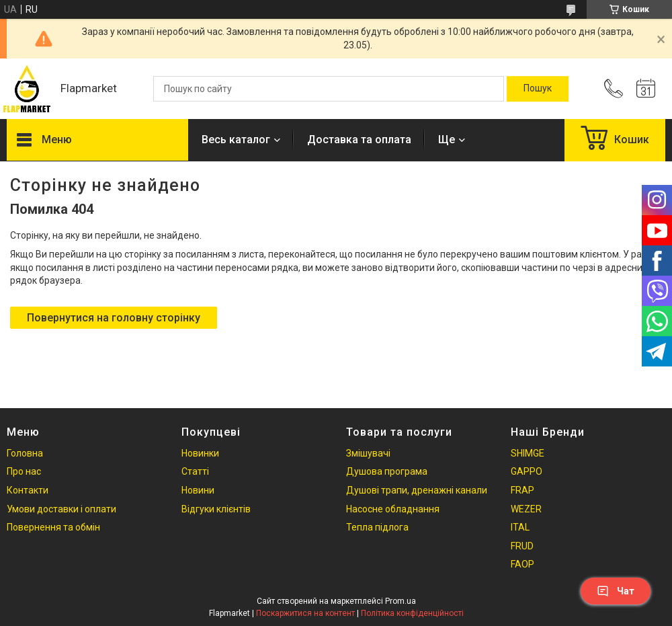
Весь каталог (236, 140)
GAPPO (527, 471)
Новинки (200, 453)
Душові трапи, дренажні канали (417, 490)
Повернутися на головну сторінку (114, 318)
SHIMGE (528, 453)
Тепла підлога (377, 527)
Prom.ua (401, 601)
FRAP (522, 490)
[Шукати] (538, 89)
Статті (195, 471)
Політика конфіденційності (412, 613)
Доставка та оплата (359, 140)
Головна (25, 453)
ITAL (520, 527)
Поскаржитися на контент (305, 613)
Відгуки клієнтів (216, 509)
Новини (198, 490)
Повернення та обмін (53, 527)
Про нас (24, 471)
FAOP (522, 564)
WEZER (526, 509)
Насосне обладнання (393, 509)
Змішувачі (368, 453)
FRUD (522, 546)
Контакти (28, 490)
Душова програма (387, 471)
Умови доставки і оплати (61, 509)
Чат (616, 591)
